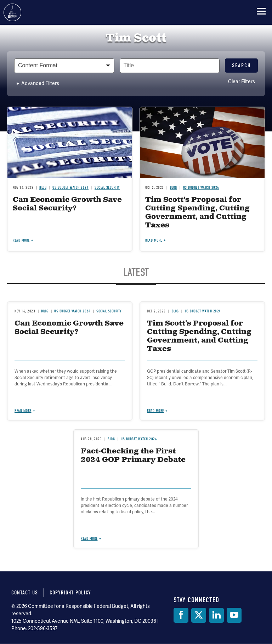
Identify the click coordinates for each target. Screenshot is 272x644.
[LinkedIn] (216, 615)
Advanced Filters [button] (40, 83)
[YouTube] (234, 615)
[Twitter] (199, 615)
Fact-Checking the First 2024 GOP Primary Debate (133, 456)
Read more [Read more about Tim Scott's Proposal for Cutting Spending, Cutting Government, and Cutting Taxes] (154, 240)
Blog (43, 188)
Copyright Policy (70, 593)
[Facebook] (181, 615)
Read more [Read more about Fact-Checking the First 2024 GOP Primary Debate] (89, 539)
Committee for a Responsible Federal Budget (12, 12)
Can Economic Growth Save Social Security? (67, 204)
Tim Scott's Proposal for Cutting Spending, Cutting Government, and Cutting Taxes (197, 213)
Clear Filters (242, 81)
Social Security (107, 188)
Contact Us (25, 593)
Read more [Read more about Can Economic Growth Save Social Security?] (21, 240)
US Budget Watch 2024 (70, 188)
